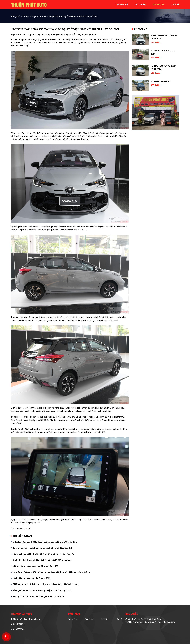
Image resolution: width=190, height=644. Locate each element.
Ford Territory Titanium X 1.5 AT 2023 (165, 37)
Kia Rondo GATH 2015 (161, 81)
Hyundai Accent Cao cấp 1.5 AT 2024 (163, 68)
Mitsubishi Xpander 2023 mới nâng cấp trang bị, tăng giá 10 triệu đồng (45, 542)
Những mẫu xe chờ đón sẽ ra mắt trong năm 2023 (35, 566)
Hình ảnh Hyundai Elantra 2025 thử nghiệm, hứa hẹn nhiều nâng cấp (44, 554)
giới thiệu (140, 5)
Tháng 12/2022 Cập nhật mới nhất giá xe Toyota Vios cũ (38, 596)
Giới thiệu (89, 619)
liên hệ (175, 5)
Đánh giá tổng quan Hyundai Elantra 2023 (32, 578)
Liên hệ (119, 619)
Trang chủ (73, 619)
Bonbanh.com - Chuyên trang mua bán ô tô (156, 622)
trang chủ (122, 5)
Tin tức (26, 16)
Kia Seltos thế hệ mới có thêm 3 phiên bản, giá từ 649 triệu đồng (42, 560)
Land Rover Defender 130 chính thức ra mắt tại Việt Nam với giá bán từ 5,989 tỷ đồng (51, 572)
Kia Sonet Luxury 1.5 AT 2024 (163, 52)
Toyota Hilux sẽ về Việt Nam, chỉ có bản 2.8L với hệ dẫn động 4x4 (42, 548)
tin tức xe (159, 5)
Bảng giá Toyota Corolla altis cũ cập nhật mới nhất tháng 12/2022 (43, 590)
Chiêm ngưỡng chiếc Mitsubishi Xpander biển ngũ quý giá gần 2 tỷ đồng (46, 584)
